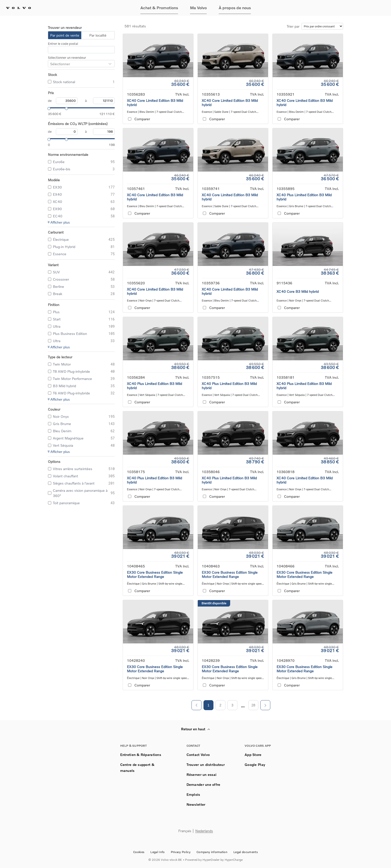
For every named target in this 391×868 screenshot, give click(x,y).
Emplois (193, 794)
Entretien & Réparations (141, 755)
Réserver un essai (202, 775)
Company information (212, 852)
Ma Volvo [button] (198, 8)
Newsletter (196, 804)
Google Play (255, 765)
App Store (253, 755)
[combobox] (50, 64)
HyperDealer (211, 860)
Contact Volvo (198, 755)
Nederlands (204, 831)
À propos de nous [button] (235, 8)
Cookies (139, 852)
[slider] (48, 108)
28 (253, 705)
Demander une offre (203, 784)
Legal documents (246, 852)
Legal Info (157, 852)
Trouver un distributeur (206, 765)
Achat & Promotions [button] (159, 8)
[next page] (243, 707)
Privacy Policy (181, 852)
